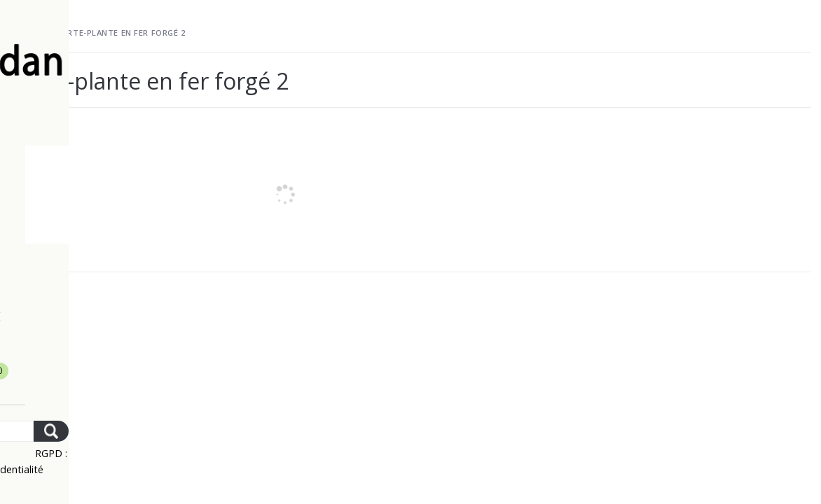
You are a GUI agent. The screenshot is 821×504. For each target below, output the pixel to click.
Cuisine (77, 286)
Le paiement (93, 132)
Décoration (92, 255)
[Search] (105, 431)
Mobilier (82, 224)
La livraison (94, 162)
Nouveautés (94, 193)
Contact (72, 347)
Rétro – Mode (98, 316)
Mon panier (101, 374)
